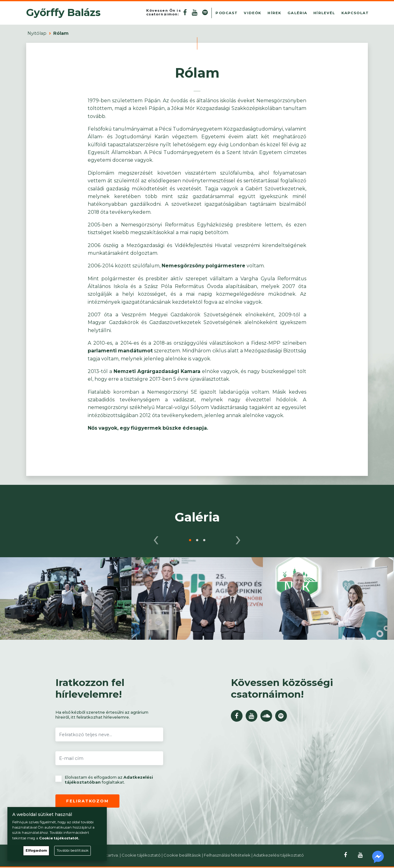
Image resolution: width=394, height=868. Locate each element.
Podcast (227, 13)
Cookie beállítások (182, 855)
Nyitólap (37, 33)
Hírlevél (324, 13)
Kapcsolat (355, 13)
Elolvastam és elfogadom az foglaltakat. (104, 780)
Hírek (274, 13)
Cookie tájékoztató (141, 855)
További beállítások (73, 850)
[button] (190, 540)
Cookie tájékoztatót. (59, 838)
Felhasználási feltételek (227, 855)
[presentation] (156, 538)
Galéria (297, 13)
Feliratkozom (87, 801)
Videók (253, 13)
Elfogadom (36, 850)
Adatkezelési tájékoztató (279, 855)
